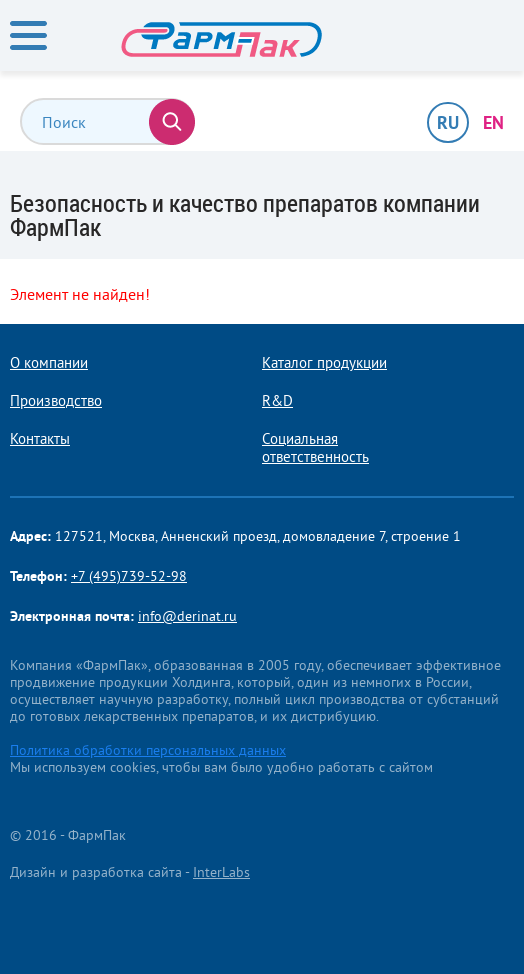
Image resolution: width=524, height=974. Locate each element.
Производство (56, 401)
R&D (277, 401)
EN (493, 122)
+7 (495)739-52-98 (129, 576)
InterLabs (221, 872)
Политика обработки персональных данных (148, 750)
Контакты (40, 439)
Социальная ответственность (315, 448)
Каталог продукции (324, 363)
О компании (49, 363)
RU (448, 122)
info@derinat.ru (187, 616)
